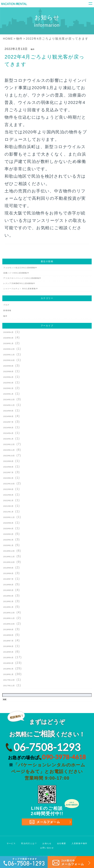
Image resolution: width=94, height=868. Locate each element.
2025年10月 (9, 360)
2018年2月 (8, 669)
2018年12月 (9, 613)
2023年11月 (9, 450)
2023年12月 (9, 444)
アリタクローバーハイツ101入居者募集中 (22, 278)
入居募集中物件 (79, 843)
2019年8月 (8, 573)
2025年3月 (8, 383)
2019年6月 (8, 585)
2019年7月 (8, 579)
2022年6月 (8, 495)
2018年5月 (8, 652)
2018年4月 (8, 658)
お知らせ (47, 843)
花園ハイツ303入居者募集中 (16, 273)
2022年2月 (8, 501)
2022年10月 (9, 484)
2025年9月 (8, 366)
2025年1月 (8, 394)
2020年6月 (8, 523)
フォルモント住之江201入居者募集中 (20, 268)
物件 (33, 49)
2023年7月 (8, 472)
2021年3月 (8, 506)
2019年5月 (8, 590)
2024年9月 (8, 411)
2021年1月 (8, 512)
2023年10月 (9, 456)
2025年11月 (9, 355)
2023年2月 (8, 478)
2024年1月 (8, 439)
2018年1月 (8, 674)
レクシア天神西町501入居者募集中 (19, 283)
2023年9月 (8, 461)
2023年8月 (8, 467)
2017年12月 (9, 680)
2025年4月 (8, 377)
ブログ (6, 305)
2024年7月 (8, 422)
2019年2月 (8, 601)
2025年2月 (8, 388)
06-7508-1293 (47, 747)
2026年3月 (8, 338)
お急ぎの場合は (47, 757)
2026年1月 (8, 343)
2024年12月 (9, 400)
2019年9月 (8, 568)
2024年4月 (8, 433)
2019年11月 (9, 557)
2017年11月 (9, 686)
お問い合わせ (47, 848)
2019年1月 (8, 607)
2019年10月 (9, 562)
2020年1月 (8, 545)
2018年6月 (8, 646)
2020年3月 (8, 534)
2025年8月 (8, 372)
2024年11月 (9, 405)
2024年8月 (8, 416)
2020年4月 (8, 529)
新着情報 (7, 310)
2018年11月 (9, 618)
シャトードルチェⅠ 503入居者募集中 (21, 289)
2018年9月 (8, 630)
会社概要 (62, 843)
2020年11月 (9, 517)
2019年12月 (9, 551)
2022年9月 (8, 489)
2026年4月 (8, 332)
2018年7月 (8, 641)
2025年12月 (9, 349)
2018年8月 (8, 635)
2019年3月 (8, 596)
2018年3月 (8, 663)
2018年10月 (9, 624)
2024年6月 (8, 428)
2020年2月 (8, 540)
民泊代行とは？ (29, 843)
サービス (11, 843)
